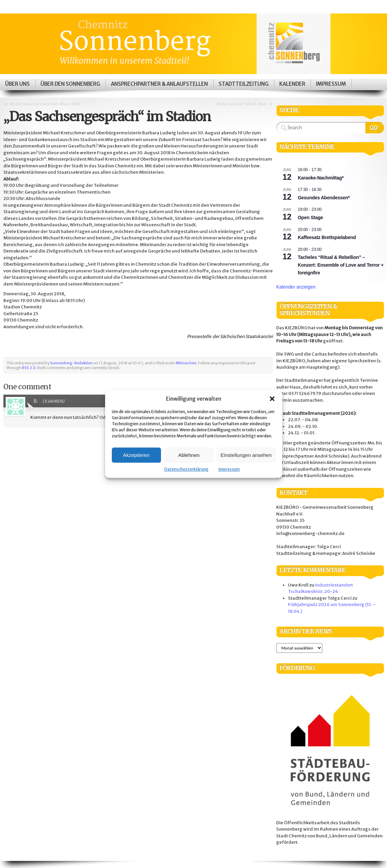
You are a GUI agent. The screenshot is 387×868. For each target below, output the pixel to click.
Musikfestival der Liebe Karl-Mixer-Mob (45, 104)
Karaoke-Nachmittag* (321, 178)
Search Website (375, 128)
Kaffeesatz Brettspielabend (327, 237)
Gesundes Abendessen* (324, 198)
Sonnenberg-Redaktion (71, 363)
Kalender (292, 84)
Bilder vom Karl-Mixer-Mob (242, 104)
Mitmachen (186, 363)
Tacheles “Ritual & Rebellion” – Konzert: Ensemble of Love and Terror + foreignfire (341, 265)
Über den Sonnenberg (70, 84)
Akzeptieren (136, 455)
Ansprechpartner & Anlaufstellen (159, 84)
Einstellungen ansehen (246, 455)
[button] (272, 399)
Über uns (17, 84)
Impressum (229, 469)
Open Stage (310, 218)
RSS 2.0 (29, 368)
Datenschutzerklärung (186, 469)
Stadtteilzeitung (244, 84)
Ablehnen (189, 455)
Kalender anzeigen (296, 287)
